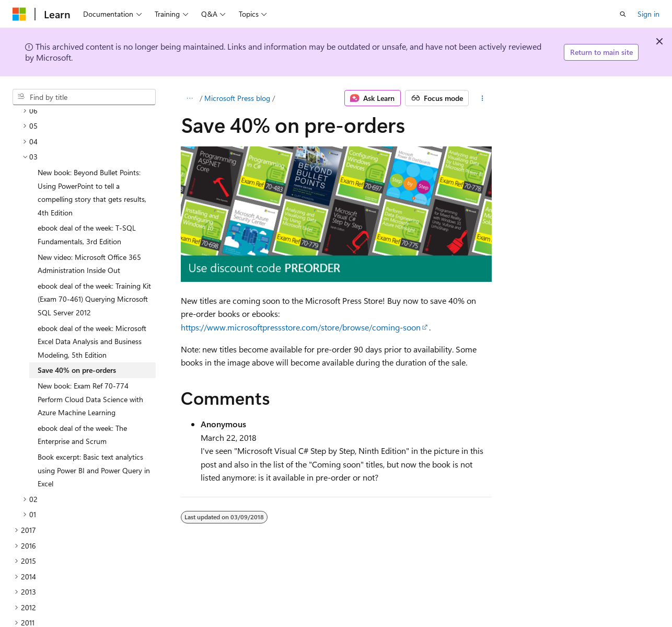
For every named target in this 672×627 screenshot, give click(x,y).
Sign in (648, 14)
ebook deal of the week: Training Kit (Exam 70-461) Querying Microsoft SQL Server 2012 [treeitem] (94, 256)
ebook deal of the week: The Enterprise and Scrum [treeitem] (82, 391)
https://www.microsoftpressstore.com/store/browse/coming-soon (301, 327)
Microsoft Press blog (237, 98)
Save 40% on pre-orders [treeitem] (77, 327)
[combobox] (84, 97)
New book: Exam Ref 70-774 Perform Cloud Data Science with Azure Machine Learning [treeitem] (90, 356)
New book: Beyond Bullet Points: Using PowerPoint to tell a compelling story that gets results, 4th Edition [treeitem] (92, 149)
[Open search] (623, 14)
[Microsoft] (19, 14)
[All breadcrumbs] (190, 98)
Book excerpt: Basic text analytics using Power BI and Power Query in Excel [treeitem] (94, 427)
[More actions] (482, 98)
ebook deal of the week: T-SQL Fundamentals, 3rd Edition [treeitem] (87, 191)
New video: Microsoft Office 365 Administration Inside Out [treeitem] (89, 220)
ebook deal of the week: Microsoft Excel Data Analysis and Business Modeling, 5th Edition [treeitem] (92, 298)
